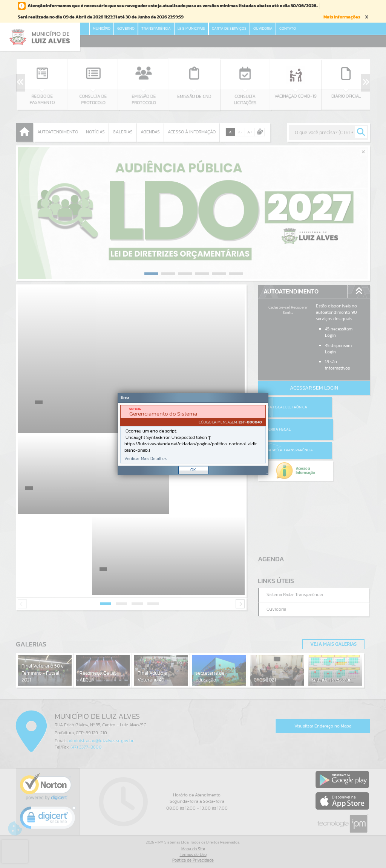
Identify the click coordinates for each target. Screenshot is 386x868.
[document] (193, 434)
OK (193, 470)
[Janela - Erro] (193, 434)
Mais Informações (342, 17)
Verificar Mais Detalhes (146, 459)
